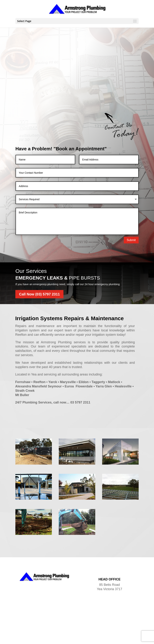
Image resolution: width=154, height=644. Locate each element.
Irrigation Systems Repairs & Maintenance (69, 318)
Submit (131, 240)
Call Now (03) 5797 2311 (39, 294)
